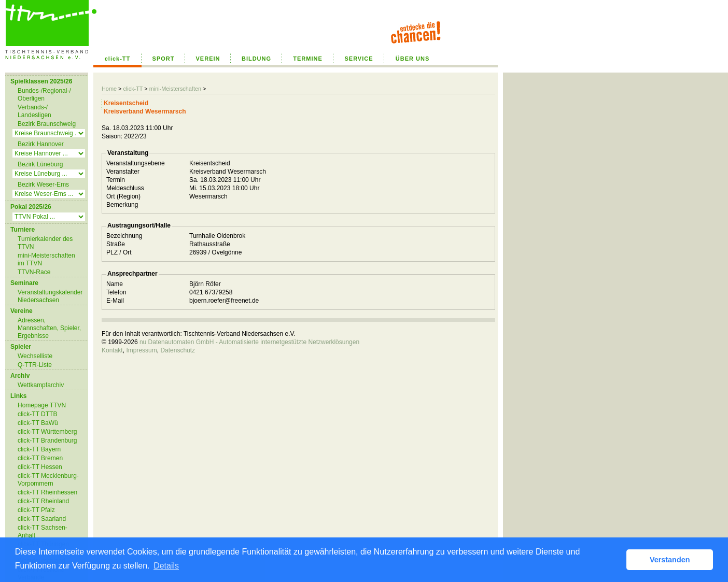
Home (109, 89)
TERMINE (308, 59)
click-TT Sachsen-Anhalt (43, 531)
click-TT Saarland (42, 519)
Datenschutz (178, 350)
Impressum (141, 350)
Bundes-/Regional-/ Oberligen (44, 95)
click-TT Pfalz (36, 510)
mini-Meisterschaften (175, 89)
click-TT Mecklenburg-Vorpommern (48, 480)
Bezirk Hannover (41, 144)
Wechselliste (35, 356)
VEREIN (208, 59)
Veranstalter (123, 172)
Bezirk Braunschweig (47, 124)
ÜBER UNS (412, 59)
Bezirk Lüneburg (40, 164)
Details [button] (166, 566)
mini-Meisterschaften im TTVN (46, 259)
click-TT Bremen (40, 458)
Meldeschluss (125, 188)
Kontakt (112, 350)
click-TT (118, 59)
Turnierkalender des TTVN (45, 243)
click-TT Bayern (39, 449)
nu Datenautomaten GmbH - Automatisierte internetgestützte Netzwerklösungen (249, 342)
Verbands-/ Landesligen (34, 111)
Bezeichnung (124, 236)
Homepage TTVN (42, 405)
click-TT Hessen (40, 467)
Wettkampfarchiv (41, 385)
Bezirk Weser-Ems (43, 184)
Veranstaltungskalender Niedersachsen (50, 296)
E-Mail (115, 301)
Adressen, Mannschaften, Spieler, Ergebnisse (49, 328)
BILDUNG (256, 59)
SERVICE (359, 59)
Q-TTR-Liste (35, 365)
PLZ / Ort (119, 252)
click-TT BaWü (38, 423)
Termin (116, 180)
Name (115, 284)
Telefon (116, 292)
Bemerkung (122, 205)
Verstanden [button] (670, 560)
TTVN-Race (34, 272)
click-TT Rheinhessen (47, 492)
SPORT (164, 59)
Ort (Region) (123, 196)
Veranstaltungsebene (136, 163)
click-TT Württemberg (47, 432)
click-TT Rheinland (43, 501)
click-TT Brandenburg (47, 441)
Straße (116, 244)
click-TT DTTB (37, 414)
